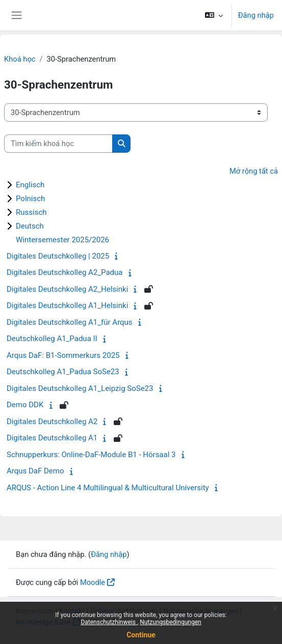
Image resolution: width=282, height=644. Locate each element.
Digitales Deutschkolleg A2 (52, 422)
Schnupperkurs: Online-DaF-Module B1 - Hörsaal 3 (91, 455)
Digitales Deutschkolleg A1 (52, 438)
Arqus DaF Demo (35, 471)
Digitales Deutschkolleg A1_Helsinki (67, 305)
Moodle (93, 582)
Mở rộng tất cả (254, 171)
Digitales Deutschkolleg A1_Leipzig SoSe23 (80, 388)
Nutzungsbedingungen (170, 622)
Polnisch (30, 199)
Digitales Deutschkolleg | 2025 (58, 256)
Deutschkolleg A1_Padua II (52, 339)
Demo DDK (25, 405)
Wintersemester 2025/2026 (62, 240)
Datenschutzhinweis (109, 622)
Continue (141, 635)
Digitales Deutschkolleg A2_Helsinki (67, 289)
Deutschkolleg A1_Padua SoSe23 (63, 372)
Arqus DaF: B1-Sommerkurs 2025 (63, 355)
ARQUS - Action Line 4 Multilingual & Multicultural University (108, 488)
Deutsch (30, 226)
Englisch (30, 185)
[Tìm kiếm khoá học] (58, 144)
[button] (213, 15)
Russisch (31, 212)
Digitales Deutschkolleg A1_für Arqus (70, 322)
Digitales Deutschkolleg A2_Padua (65, 272)
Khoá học (20, 59)
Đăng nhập (256, 15)
